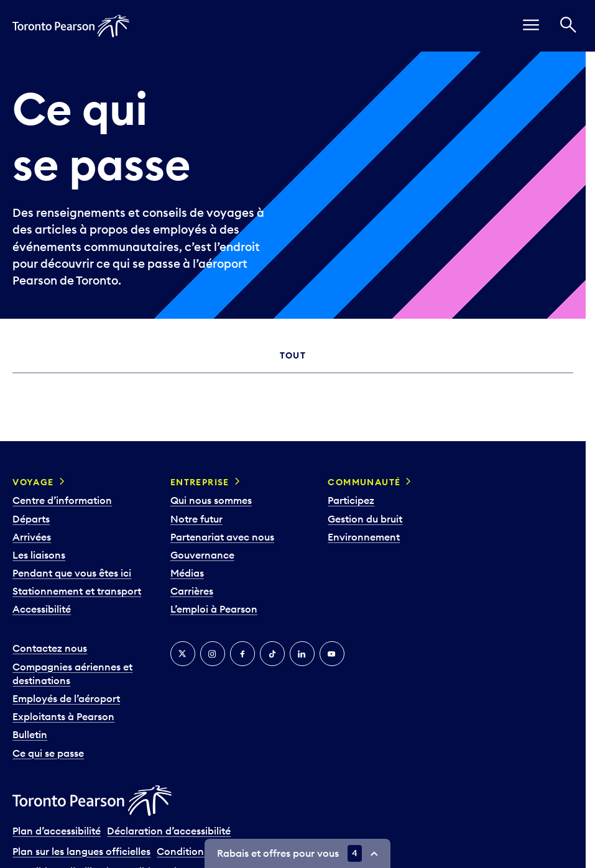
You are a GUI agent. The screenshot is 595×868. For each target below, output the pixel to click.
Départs (31, 519)
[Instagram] (213, 654)
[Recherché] (568, 26)
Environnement (364, 537)
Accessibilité (42, 609)
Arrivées (32, 537)
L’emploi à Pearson (214, 609)
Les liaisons (39, 555)
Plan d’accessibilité (57, 831)
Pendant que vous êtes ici (72, 573)
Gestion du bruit (365, 519)
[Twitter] (183, 654)
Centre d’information (62, 500)
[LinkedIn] (302, 654)
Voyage (33, 482)
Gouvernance (202, 555)
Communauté (364, 482)
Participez (351, 500)
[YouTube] (332, 654)
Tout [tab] (293, 355)
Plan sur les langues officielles (81, 851)
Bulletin (30, 734)
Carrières (192, 591)
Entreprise (200, 482)
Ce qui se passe (48, 753)
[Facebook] (242, 654)
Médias (187, 573)
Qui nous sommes (211, 500)
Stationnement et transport (77, 591)
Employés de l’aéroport (66, 698)
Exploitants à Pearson (63, 716)
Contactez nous (50, 648)
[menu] (531, 26)
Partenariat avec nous (222, 537)
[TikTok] (272, 654)
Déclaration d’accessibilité (169, 831)
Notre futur (196, 519)
